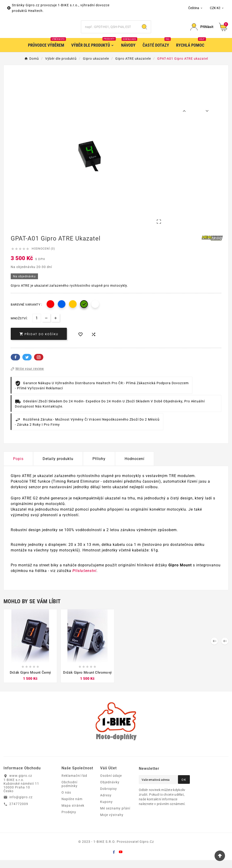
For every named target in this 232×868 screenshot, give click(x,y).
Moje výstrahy (112, 823)
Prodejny (69, 820)
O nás (66, 800)
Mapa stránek (73, 813)
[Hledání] (110, 31)
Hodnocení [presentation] (135, 467)
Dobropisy (109, 797)
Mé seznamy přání (115, 816)
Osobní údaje (111, 784)
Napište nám (72, 807)
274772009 (19, 812)
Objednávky (110, 790)
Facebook (15, 365)
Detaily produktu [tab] (58, 467)
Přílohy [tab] (99, 467)
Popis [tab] (18, 467)
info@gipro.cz (21, 805)
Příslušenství (84, 579)
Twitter (27, 365)
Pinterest (39, 365)
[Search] (144, 31)
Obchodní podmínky (70, 792)
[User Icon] (202, 31)
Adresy (106, 803)
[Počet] (37, 326)
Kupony (106, 810)
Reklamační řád (74, 784)
